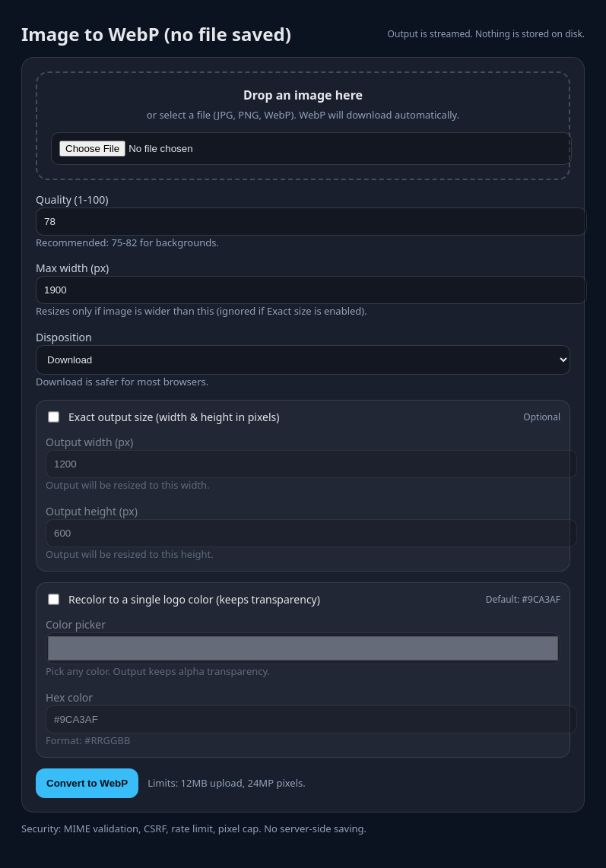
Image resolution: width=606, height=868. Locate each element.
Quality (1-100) (72, 200)
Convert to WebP (87, 783)
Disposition (64, 337)
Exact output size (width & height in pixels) (174, 417)
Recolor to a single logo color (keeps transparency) (194, 599)
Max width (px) (72, 268)
